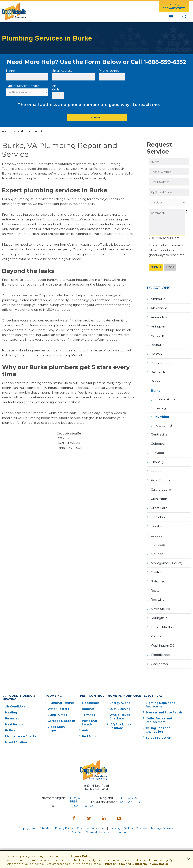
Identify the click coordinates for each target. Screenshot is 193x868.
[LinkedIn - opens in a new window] (104, 812)
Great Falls (159, 505)
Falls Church (160, 478)
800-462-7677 (174, 8)
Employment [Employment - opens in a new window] (26, 821)
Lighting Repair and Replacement (160, 698)
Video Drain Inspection (55, 722)
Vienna (156, 631)
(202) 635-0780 (82, 799)
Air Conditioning (166, 398)
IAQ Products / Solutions (119, 720)
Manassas (158, 541)
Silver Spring (160, 604)
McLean (157, 550)
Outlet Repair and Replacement (158, 714)
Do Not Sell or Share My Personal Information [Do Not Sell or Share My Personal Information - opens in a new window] (97, 824)
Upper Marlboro (164, 622)
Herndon (158, 514)
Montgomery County (167, 559)
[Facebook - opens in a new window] (74, 812)
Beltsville (158, 344)
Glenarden (159, 496)
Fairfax (156, 469)
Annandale (159, 317)
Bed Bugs (88, 730)
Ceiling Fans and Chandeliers (167, 721)
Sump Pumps (56, 708)
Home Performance (122, 689)
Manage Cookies (164, 821)
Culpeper (158, 441)
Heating (160, 406)
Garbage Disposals (60, 714)
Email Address (62, 71)
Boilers (10, 724)
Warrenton (159, 658)
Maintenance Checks (21, 730)
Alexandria (159, 308)
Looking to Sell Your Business (129, 821)
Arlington (158, 326)
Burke (21, 131)
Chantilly (157, 459)
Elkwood (157, 450)
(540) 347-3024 (130, 795)
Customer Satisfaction (92, 821)
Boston (156, 353)
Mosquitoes (89, 696)
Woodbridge (160, 649)
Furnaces (12, 712)
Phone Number (110, 71)
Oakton (156, 568)
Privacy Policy (64, 821)
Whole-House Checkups (119, 710)
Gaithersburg (161, 487)
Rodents (87, 702)
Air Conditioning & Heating (18, 691)
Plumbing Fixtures (60, 696)
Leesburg (158, 523)
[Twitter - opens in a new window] (89, 812)
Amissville (158, 299)
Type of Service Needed (23, 86)
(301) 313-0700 (131, 791)
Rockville (158, 595)
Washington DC (163, 640)
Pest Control (163, 424)
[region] (96, 859)
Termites (87, 708)
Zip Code (56, 88)
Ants (84, 724)
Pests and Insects (88, 716)
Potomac (158, 577)
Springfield (159, 613)
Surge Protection (158, 727)
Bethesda (158, 371)
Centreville (159, 432)
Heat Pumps (14, 718)
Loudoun (158, 532)
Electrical (151, 689)
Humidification (16, 736)
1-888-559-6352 (165, 62)
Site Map (45, 821)
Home (6, 131)
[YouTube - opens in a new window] (119, 812)
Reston (156, 586)
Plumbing (162, 415)
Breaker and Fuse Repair (163, 706)
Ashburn (157, 335)
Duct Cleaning (119, 702)
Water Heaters (57, 702)
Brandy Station (162, 362)
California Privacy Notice (150, 864)
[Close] (189, 859)
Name (11, 71)
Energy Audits (119, 696)
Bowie (156, 380)
